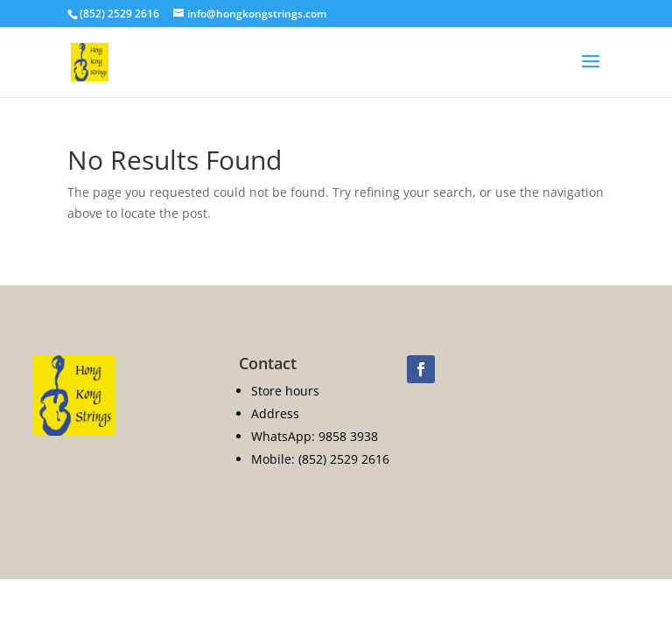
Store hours (285, 391)
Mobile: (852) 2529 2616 (320, 459)
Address (275, 413)
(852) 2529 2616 (119, 14)
